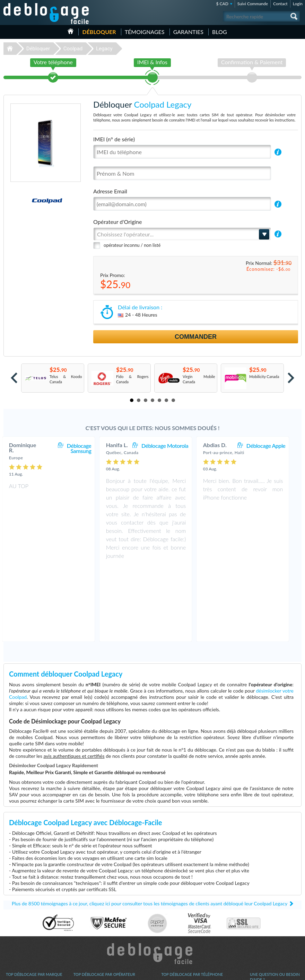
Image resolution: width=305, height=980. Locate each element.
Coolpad (73, 49)
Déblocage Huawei (22, 935)
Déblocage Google (21, 945)
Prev (14, 378)
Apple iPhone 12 (175, 924)
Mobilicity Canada (264, 376)
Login (298, 4)
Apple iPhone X (174, 929)
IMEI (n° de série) (114, 139)
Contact (280, 4)
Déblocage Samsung (86, 448)
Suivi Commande (253, 4)
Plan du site (260, 929)
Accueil (71, 31)
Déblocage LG (18, 919)
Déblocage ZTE (19, 940)
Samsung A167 (174, 909)
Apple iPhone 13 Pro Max (182, 919)
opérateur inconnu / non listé (132, 245)
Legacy (104, 49)
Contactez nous (263, 913)
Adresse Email (110, 191)
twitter (282, 972)
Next (291, 378)
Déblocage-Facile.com (153, 880)
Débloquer (99, 32)
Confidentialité (262, 924)
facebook (269, 972)
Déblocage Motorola (172, 446)
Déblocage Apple (273, 446)
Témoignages (145, 32)
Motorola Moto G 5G (179, 945)
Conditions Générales (268, 918)
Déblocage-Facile (46, 14)
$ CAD (222, 4)
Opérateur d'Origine (117, 222)
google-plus (296, 972)
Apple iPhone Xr (175, 940)
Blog (220, 32)
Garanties (188, 32)
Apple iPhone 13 (175, 914)
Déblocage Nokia (20, 929)
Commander (196, 337)
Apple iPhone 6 (174, 935)
